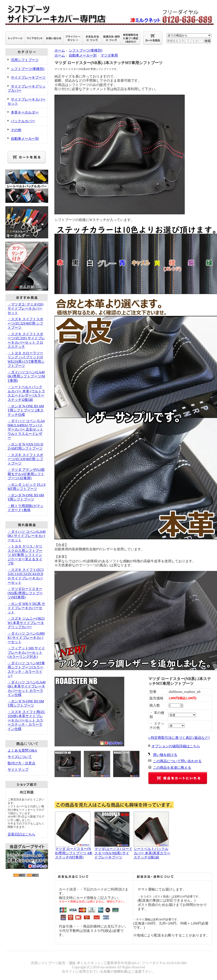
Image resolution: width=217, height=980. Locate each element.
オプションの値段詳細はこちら (176, 746)
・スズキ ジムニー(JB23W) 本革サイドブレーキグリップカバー (26, 623)
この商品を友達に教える (172, 768)
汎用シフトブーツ (25, 60)
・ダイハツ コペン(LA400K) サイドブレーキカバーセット (27, 536)
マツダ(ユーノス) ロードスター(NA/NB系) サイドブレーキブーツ (113, 853)
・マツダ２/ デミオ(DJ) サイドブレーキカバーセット (25, 309)
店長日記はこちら (21, 834)
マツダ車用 (109, 55)
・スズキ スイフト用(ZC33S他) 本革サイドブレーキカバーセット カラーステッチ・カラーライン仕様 (26, 720)
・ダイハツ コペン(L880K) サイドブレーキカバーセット (26, 638)
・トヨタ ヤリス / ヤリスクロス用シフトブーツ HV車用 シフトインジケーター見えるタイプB (25, 555)
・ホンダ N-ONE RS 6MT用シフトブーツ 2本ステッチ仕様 (26, 410)
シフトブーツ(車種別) (28, 69)
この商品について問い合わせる (177, 761)
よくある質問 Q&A (22, 750)
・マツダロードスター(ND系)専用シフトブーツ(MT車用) (25, 593)
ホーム (60, 50)
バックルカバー (23, 121)
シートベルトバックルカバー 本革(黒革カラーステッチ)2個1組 (152, 853)
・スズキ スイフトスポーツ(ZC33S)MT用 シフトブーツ (25, 459)
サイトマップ (18, 770)
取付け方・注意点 (21, 763)
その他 (16, 130)
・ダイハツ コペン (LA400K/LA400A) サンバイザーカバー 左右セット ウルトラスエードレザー (26, 429)
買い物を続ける (165, 755)
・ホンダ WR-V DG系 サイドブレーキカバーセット (26, 608)
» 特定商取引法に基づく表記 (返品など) (179, 738)
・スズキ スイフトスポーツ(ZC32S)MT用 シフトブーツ (25, 323)
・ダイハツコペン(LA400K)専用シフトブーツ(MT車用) (26, 376)
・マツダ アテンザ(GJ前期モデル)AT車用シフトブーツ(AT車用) (26, 474)
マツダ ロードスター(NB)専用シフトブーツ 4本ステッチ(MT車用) (74, 853)
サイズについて (20, 757)
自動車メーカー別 (25, 139)
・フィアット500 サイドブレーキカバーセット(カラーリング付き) (26, 652)
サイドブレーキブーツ (28, 77)
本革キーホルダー (25, 112)
